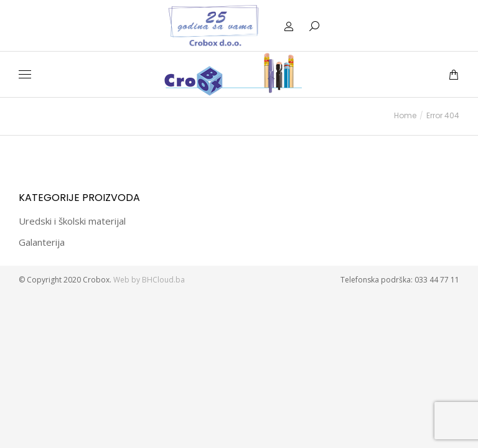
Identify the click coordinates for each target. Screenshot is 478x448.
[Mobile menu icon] (25, 74)
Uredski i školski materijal (72, 221)
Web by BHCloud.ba (150, 280)
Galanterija (42, 242)
